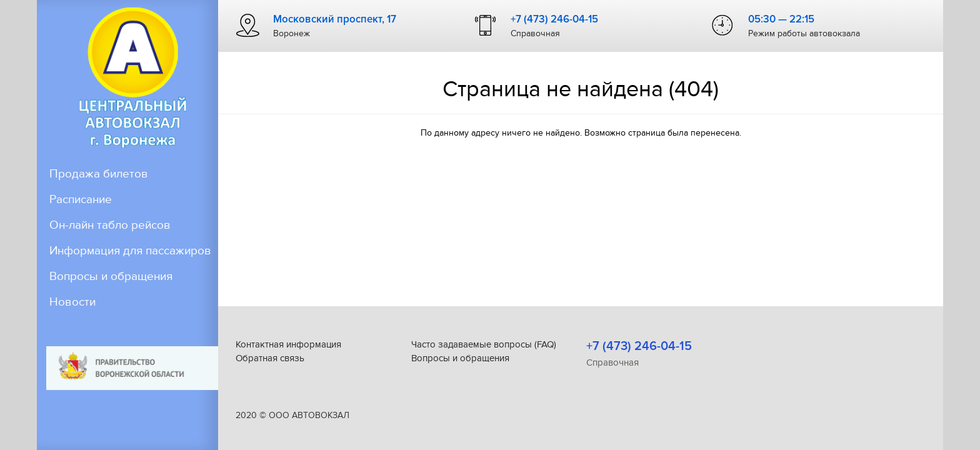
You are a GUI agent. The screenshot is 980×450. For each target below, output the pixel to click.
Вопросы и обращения (111, 293)
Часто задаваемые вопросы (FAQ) (484, 344)
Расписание (81, 200)
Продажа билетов (99, 174)
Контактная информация (288, 344)
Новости (72, 319)
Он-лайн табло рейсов (110, 225)
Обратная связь (270, 358)
